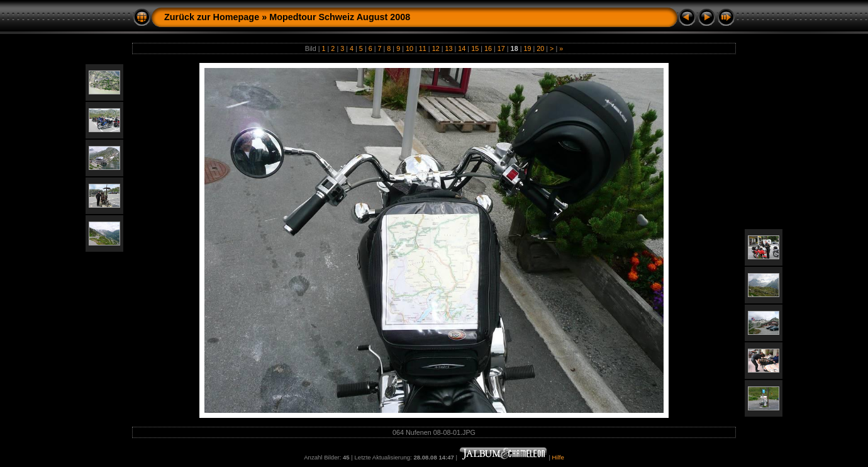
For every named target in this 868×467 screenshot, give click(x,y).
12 (436, 48)
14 (462, 48)
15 (475, 48)
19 (527, 48)
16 (488, 48)
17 (501, 48)
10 (409, 48)
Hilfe (558, 457)
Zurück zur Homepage (212, 17)
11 (423, 48)
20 (540, 48)
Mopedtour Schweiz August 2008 (340, 17)
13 (448, 48)
